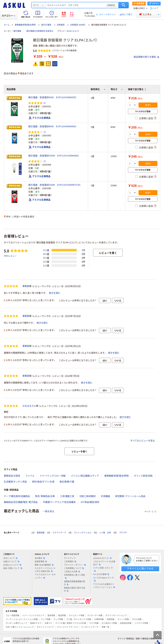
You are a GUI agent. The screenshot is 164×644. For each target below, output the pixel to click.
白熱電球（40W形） (78, 25)
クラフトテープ (59, 533)
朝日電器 (17, 31)
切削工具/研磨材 (88, 496)
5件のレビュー (10, 256)
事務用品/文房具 (12, 476)
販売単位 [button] (98, 89)
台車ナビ (48, 623)
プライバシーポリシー (75, 565)
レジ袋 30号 (105, 533)
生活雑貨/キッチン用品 (15, 482)
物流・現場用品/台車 (45, 496)
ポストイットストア (45, 627)
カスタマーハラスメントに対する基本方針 (45, 570)
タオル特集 (137, 619)
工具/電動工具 (67, 496)
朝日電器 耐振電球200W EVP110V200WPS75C (55, 185)
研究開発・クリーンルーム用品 (130, 496)
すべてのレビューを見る (143, 441)
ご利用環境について (74, 568)
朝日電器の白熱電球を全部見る (40, 31)
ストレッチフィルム (83, 533)
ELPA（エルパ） (73, 31)
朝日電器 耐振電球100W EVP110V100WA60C (54, 156)
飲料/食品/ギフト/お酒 (43, 482)
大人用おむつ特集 (109, 623)
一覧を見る (49, 511)
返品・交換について (13, 568)
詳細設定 (111, 5)
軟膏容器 (41, 533)
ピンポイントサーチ (90, 627)
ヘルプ (155, 8)
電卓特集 (51, 616)
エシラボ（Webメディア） (104, 579)
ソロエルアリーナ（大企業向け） (104, 563)
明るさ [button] (117, 89)
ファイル (30, 476)
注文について (10, 558)
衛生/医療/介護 (67, 482)
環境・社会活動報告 (44, 565)
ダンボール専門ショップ (16, 623)
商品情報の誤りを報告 (146, 57)
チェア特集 (46, 619)
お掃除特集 (99, 619)
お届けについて (11, 562)
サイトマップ (70, 558)
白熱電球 (61, 25)
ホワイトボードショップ (116, 616)
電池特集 (62, 616)
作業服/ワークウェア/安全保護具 (59, 502)
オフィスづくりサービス (68, 627)
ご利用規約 (70, 562)
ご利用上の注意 (72, 572)
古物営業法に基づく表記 (74, 576)
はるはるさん (29, 406)
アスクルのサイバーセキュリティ (45, 576)
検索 (124, 5)
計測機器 (105, 496)
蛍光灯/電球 (46, 25)
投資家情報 (41, 562)
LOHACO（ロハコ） (102, 558)
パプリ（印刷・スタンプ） (103, 569)
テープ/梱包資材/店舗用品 (17, 496)
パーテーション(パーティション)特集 (22, 619)
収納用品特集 (126, 623)
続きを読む (55, 293)
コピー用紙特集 (12, 616)
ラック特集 (58, 619)
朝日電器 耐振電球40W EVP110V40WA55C (52, 97)
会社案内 (40, 558)
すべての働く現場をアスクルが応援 (71, 623)
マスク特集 (94, 623)
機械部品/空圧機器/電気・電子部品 (21, 502)
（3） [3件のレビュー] (45, 132)
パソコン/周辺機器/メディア (85, 476)
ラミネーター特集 (95, 616)
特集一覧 (105, 627)
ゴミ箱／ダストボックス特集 (79, 619)
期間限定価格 (15, 98)
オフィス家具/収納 (143, 476)
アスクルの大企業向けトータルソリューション (104, 586)
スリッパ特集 (123, 619)
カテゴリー (9, 16)
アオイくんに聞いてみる (140, 569)
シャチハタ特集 (141, 623)
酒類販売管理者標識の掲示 (74, 583)
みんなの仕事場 (101, 574)
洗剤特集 (111, 619)
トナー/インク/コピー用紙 (53, 476)
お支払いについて (12, 565)
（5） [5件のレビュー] (45, 103)
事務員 (26, 286)
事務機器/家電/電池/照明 (25, 25)
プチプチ (123, 533)
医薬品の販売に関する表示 (74, 589)
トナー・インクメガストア (33, 616)
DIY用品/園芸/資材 (90, 502)
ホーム (7, 25)
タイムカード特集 (77, 616)
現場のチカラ (36, 623)
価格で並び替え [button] (137, 89)
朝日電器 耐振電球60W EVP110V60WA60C (52, 126)
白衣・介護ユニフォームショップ (20, 627)
